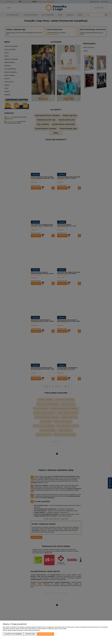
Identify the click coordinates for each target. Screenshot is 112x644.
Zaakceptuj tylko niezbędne (13, 634)
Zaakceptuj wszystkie (46, 634)
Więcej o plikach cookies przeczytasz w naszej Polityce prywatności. (21, 630)
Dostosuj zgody (30, 634)
